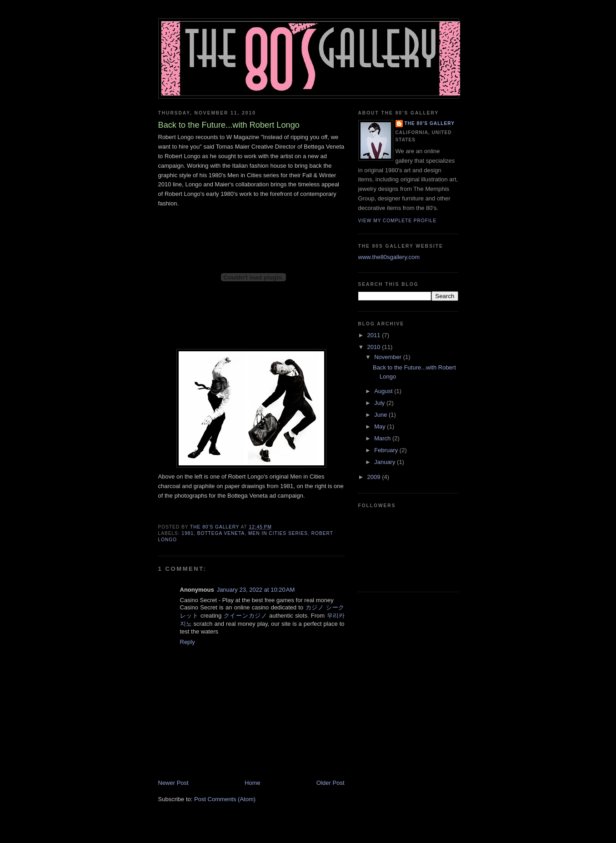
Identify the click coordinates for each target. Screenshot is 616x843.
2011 (375, 335)
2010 (375, 347)
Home (253, 783)
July (380, 403)
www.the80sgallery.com (389, 257)
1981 (188, 533)
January (386, 462)
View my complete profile (398, 221)
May (381, 426)
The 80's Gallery (430, 123)
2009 (375, 477)
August (384, 391)
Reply (188, 642)
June (381, 415)
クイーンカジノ (245, 616)
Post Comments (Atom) (225, 799)
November (389, 357)
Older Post (330, 783)
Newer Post (173, 783)
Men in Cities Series (278, 533)
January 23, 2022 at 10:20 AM (256, 590)
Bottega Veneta (221, 533)
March (383, 438)
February (387, 450)
